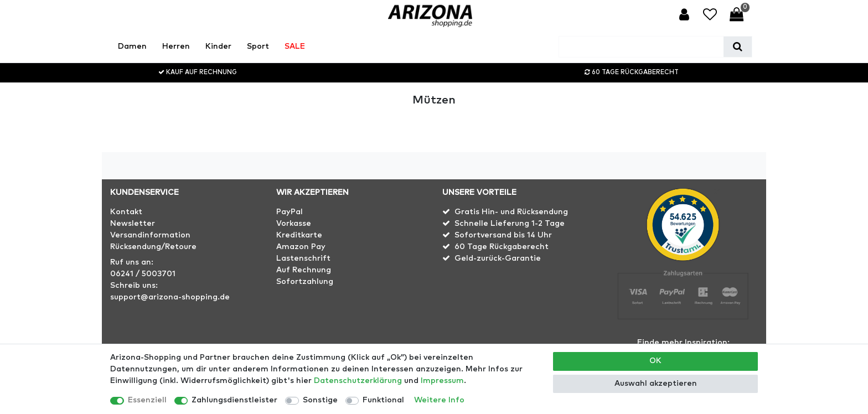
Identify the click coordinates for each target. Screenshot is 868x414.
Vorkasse (294, 224)
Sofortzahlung (305, 282)
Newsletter (133, 224)
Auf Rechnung (304, 270)
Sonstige (320, 400)
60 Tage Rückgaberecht (502, 247)
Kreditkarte (299, 235)
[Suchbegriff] (641, 47)
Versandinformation (150, 235)
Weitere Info (439, 400)
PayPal (290, 212)
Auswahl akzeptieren (656, 384)
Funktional (383, 400)
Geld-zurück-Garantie (498, 258)
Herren (176, 46)
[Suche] (738, 47)
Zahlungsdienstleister (234, 400)
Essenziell (147, 400)
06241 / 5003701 (143, 274)
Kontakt (126, 212)
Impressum (442, 381)
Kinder (218, 46)
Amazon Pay (301, 247)
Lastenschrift (303, 258)
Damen (132, 46)
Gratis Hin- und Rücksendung (511, 212)
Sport (258, 46)
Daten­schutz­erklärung (358, 381)
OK (655, 361)
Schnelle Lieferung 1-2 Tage (510, 224)
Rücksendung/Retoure (153, 247)
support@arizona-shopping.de (170, 297)
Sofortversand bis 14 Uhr (503, 235)
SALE (295, 46)
